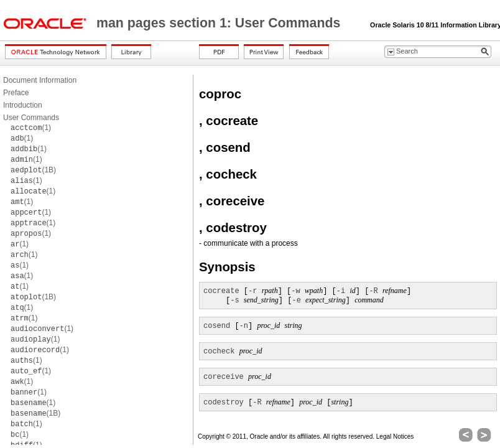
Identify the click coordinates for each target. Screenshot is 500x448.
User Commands (31, 118)
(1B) (33, 170)
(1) (31, 128)
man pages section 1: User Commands (220, 23)
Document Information (40, 80)
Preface (16, 93)
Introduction (23, 105)
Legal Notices (395, 436)
